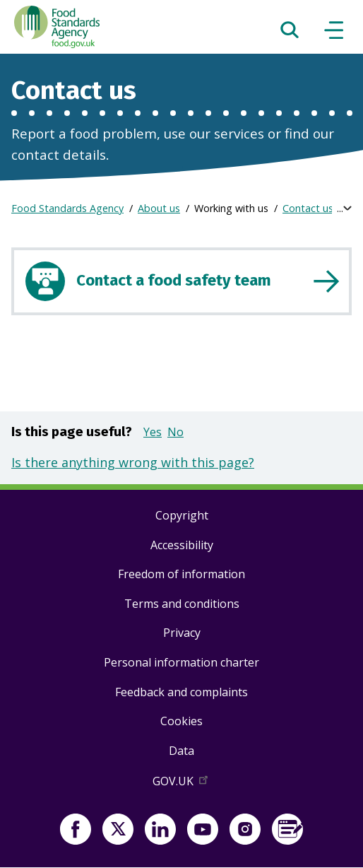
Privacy (182, 633)
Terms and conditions (182, 604)
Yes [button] (153, 432)
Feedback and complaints (181, 692)
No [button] (175, 432)
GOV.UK (181, 784)
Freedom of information (181, 574)
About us (159, 208)
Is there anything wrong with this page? (133, 462)
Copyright (182, 515)
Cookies (181, 721)
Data (181, 751)
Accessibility (182, 545)
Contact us (308, 208)
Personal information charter (181, 662)
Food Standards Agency (67, 208)
